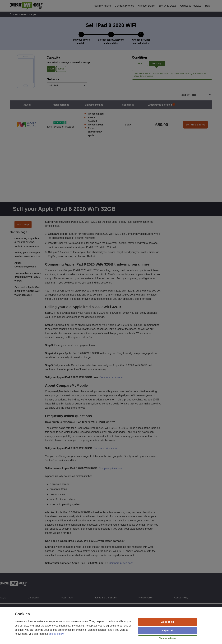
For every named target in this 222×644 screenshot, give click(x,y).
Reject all (168, 630)
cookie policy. (57, 634)
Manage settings (168, 638)
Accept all (168, 622)
